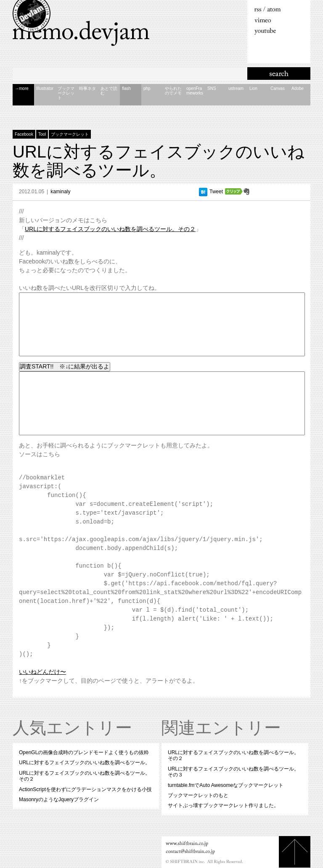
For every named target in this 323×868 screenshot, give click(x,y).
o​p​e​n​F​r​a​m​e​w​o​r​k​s (195, 91)
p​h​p (147, 88)
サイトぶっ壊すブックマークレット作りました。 (223, 805)
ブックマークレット (70, 134)
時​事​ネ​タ (87, 88)
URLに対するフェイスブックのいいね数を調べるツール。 (159, 161)
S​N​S (212, 88)
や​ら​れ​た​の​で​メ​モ (173, 91)
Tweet (216, 192)
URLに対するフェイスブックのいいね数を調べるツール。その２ (110, 229)
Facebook (24, 134)
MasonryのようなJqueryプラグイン (59, 800)
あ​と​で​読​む (109, 91)
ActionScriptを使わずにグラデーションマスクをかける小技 (85, 789)
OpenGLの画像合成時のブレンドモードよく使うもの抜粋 (84, 752)
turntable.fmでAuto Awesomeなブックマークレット (226, 785)
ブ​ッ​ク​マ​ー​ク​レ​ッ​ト (66, 93)
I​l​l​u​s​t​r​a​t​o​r (45, 88)
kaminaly (60, 192)
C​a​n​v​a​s (278, 88)
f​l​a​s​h (126, 88)
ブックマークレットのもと (198, 795)
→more (22, 88)
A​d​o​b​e (298, 88)
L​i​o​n (253, 88)
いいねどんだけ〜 (42, 672)
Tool (42, 134)
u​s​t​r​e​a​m (236, 88)
